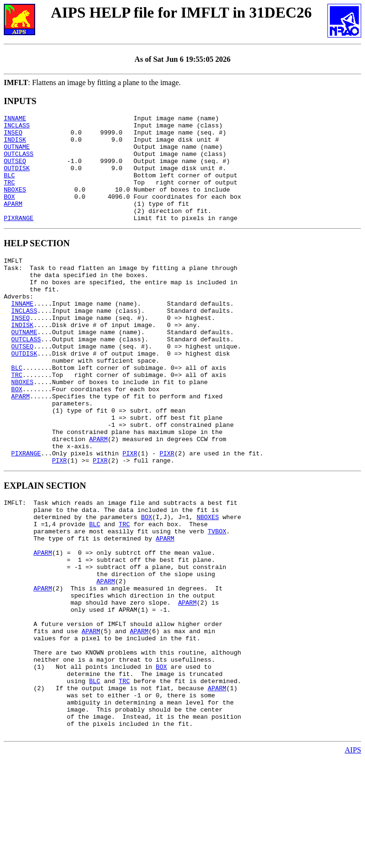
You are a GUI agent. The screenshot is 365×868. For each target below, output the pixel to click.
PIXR (130, 514)
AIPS (353, 860)
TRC (9, 196)
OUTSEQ (15, 171)
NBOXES (15, 205)
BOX (9, 213)
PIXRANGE (19, 239)
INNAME (15, 119)
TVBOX (217, 601)
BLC (9, 188)
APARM (13, 222)
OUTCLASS (19, 162)
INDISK (15, 145)
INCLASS (17, 128)
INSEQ (13, 136)
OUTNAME (17, 154)
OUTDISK (17, 179)
